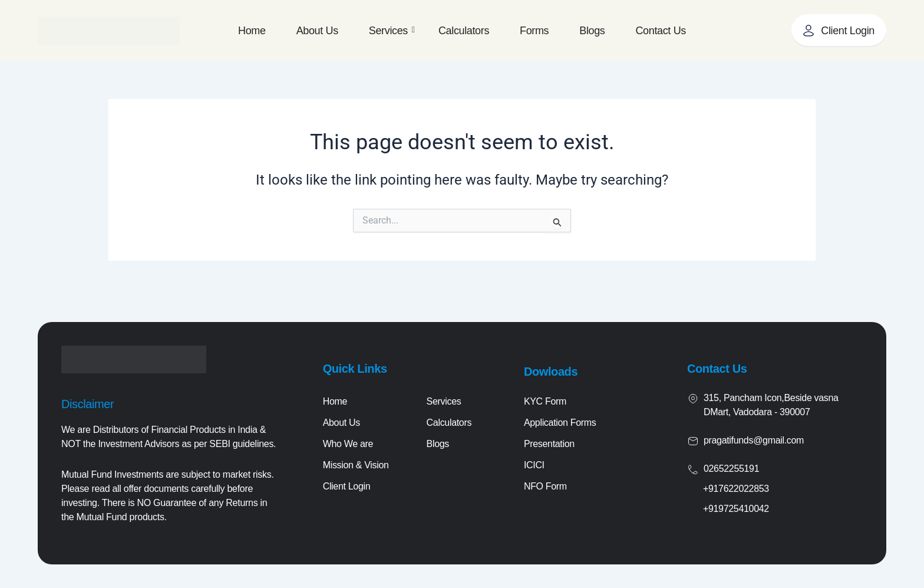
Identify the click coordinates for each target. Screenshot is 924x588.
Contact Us (660, 31)
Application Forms (560, 423)
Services (392, 31)
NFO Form (545, 486)
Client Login (347, 486)
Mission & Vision (356, 465)
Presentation (549, 444)
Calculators (464, 31)
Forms (534, 31)
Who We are (348, 444)
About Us (317, 31)
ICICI (534, 465)
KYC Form (545, 401)
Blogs (592, 31)
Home (252, 31)
